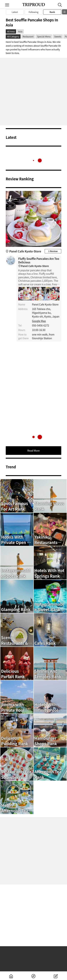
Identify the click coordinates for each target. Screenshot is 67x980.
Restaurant (28, 36)
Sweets (58, 36)
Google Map (39, 321)
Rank (52, 12)
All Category (13, 36)
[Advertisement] (33, 92)
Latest (15, 12)
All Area (11, 31)
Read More (33, 451)
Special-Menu (44, 36)
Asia (20, 31)
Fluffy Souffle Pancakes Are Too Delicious (39, 262)
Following (33, 12)
